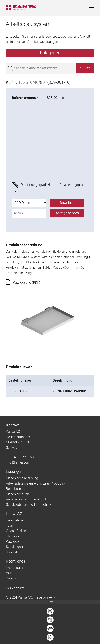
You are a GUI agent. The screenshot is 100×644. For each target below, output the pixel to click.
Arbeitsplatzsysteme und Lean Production (36, 483)
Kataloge (12, 541)
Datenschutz (15, 578)
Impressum (14, 568)
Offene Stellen (16, 531)
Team (10, 526)
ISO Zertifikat (15, 588)
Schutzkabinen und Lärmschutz (29, 505)
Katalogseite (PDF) (27, 282)
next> (51, 597)
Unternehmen (16, 520)
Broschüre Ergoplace (58, 36)
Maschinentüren (17, 494)
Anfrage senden (67, 213)
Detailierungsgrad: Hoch (38, 185)
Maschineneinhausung (22, 478)
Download (67, 203)
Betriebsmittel (16, 489)
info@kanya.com (18, 462)
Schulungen (14, 547)
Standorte (13, 536)
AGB (9, 573)
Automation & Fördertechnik (26, 499)
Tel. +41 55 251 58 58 (22, 457)
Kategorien (50, 53)
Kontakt (12, 552)
